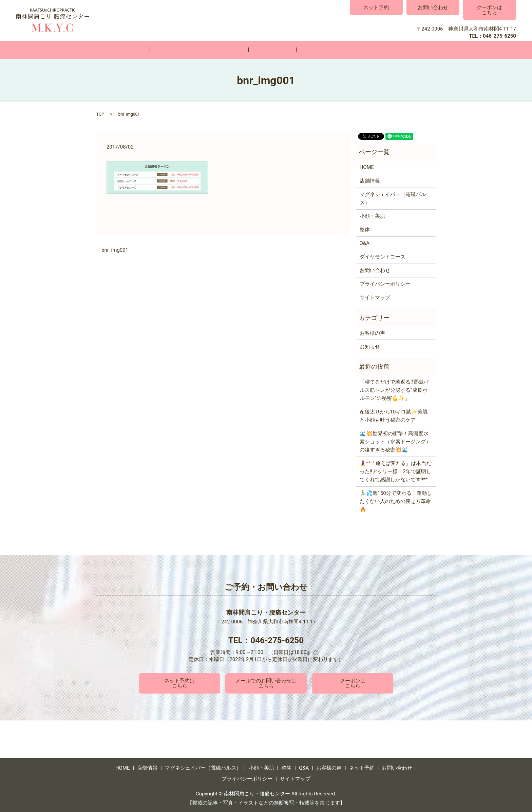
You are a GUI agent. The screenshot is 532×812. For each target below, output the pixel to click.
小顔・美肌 (277, 50)
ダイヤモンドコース (383, 256)
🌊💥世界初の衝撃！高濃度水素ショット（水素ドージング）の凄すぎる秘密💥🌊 (395, 441)
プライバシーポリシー (385, 284)
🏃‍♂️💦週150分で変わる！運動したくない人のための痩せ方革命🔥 (396, 501)
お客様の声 (360, 50)
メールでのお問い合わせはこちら (266, 683)
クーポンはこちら (489, 10)
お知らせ (370, 346)
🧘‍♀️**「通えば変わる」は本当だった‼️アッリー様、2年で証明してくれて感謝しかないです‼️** (396, 471)
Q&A (330, 50)
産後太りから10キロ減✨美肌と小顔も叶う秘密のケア (394, 415)
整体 (307, 50)
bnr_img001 (115, 249)
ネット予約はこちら (179, 683)
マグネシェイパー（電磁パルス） (214, 50)
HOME (124, 50)
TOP (100, 114)
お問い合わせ (433, 7)
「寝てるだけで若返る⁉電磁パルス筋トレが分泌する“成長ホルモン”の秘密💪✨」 (394, 390)
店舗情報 (154, 50)
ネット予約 (376, 7)
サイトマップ (375, 297)
